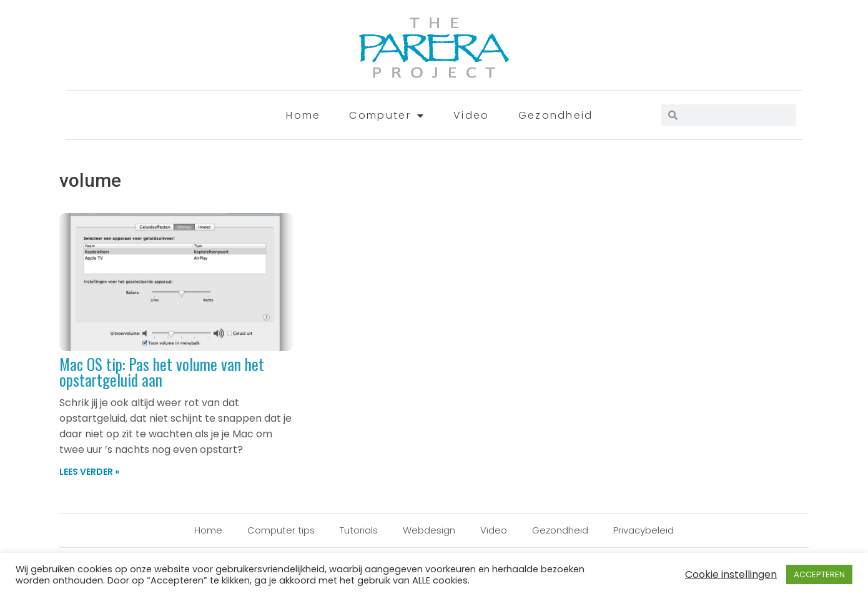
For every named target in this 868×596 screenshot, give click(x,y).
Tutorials (359, 530)
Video (471, 115)
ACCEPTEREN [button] (819, 574)
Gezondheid (556, 115)
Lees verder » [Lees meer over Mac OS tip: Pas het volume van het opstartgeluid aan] (89, 472)
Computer (387, 116)
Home (303, 115)
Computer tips (281, 530)
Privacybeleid (644, 530)
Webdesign (429, 530)
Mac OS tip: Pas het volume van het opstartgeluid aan (162, 372)
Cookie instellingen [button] (731, 574)
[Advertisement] (696, 250)
